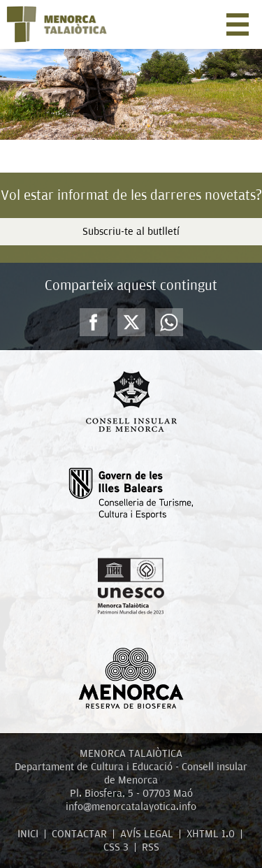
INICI (28, 834)
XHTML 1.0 (211, 834)
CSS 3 (116, 847)
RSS (151, 847)
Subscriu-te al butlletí (131, 231)
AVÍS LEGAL (147, 834)
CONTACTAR (79, 834)
